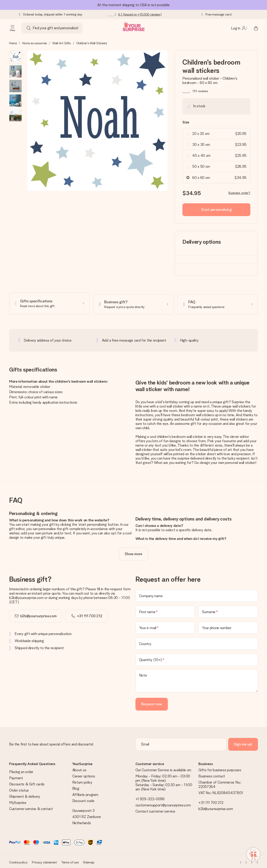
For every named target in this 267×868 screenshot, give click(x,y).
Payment (16, 776)
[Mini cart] (253, 28)
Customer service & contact (31, 807)
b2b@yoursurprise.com (38, 614)
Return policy (82, 780)
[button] (16, 57)
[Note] (197, 679)
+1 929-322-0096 (150, 797)
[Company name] (197, 594)
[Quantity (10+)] (197, 658)
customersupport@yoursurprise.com (163, 803)
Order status (19, 788)
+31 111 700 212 (211, 801)
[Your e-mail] (165, 626)
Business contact (212, 774)
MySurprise (18, 801)
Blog (76, 787)
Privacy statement (44, 860)
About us (79, 768)
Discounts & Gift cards (27, 782)
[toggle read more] (133, 552)
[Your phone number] (228, 626)
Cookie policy (18, 860)
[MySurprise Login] (239, 28)
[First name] (165, 610)
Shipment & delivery (25, 795)
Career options (84, 774)
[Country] (197, 642)
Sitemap (89, 860)
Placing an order (21, 770)
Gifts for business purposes (220, 768)
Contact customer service (155, 809)
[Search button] (29, 28)
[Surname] (228, 610)
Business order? (239, 193)
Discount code (83, 799)
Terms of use (70, 860)
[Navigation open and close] (13, 28)
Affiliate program (85, 793)
